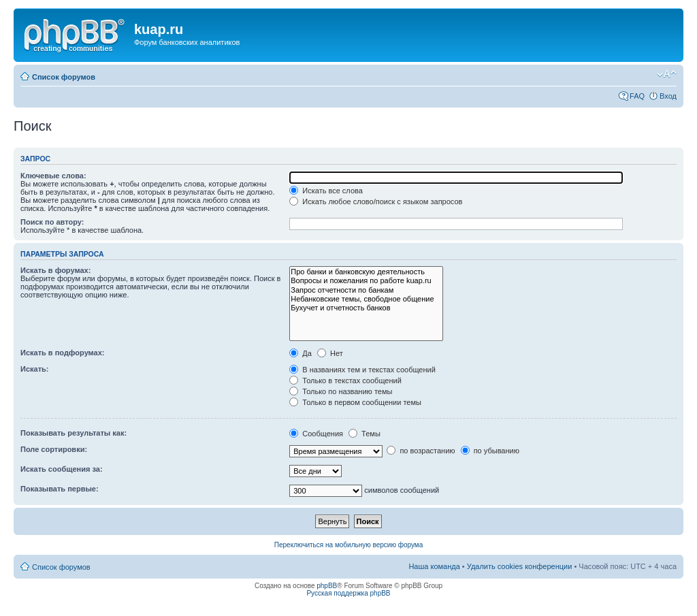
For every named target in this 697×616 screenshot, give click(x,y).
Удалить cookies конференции (520, 566)
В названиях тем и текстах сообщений (362, 370)
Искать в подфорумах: (63, 353)
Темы (364, 434)
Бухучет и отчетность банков (366, 308)
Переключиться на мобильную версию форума (348, 545)
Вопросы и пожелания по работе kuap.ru (366, 281)
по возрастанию (421, 451)
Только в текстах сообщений (345, 380)
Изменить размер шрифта (667, 74)
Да (301, 353)
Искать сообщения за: (62, 469)
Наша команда (434, 566)
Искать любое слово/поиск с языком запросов (376, 201)
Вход (668, 96)
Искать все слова (326, 191)
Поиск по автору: (52, 222)
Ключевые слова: (53, 176)
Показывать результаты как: (74, 433)
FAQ (637, 96)
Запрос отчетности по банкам (366, 290)
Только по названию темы (341, 391)
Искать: (34, 369)
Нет (330, 353)
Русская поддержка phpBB (348, 593)
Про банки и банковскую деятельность (366, 272)
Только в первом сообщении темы (355, 402)
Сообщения (316, 434)
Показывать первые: (60, 489)
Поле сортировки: (54, 449)
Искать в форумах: (55, 270)
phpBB (327, 586)
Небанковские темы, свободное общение (366, 299)
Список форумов (64, 77)
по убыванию (490, 451)
